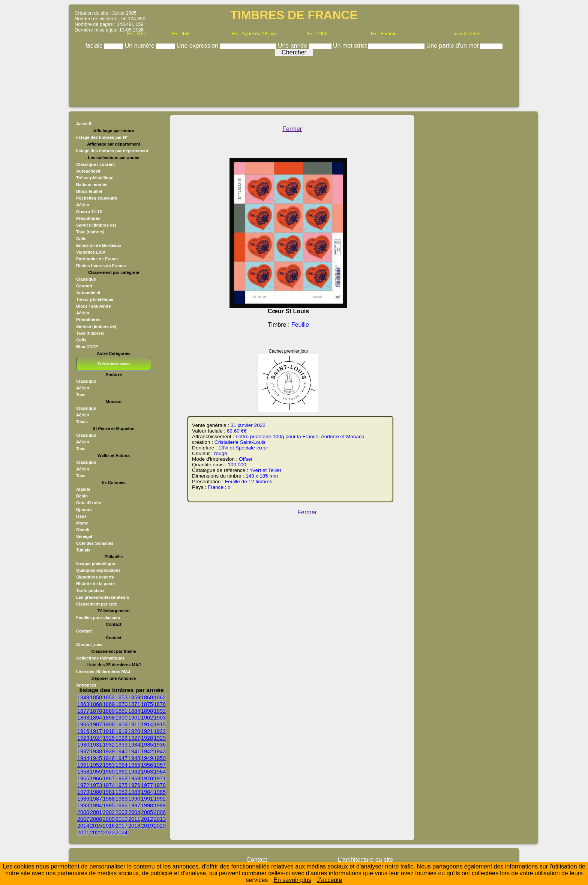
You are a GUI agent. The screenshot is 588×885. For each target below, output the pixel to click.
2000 (83, 812)
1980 (96, 792)
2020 (160, 826)
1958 (83, 772)
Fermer (292, 129)
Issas (81, 516)
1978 (160, 785)
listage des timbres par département (112, 151)
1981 (109, 792)
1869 (109, 704)
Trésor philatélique (95, 178)
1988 (109, 799)
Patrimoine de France (97, 259)
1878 (96, 711)
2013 (160, 819)
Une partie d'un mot (453, 46)
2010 (121, 819)
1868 (96, 704)
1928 (147, 738)
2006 (160, 812)
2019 (147, 826)
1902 (147, 718)
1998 (147, 805)
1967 (109, 778)
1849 (83, 697)
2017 (121, 826)
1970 (147, 778)
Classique (86, 279)
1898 (109, 718)
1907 (96, 724)
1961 (121, 772)
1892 (160, 711)
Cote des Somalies (95, 543)
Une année (293, 46)
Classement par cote (97, 604)
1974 (109, 785)
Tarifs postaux (90, 591)
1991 (147, 799)
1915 (160, 724)
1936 (160, 745)
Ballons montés (92, 185)
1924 (96, 738)
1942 (147, 751)
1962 (134, 772)
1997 (134, 805)
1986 (83, 799)
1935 (147, 745)
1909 (121, 724)
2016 (109, 826)
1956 (147, 765)
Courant (84, 286)
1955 (134, 765)
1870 (121, 704)
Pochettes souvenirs (97, 198)
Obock (83, 530)
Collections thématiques (100, 658)
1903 (160, 718)
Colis (81, 239)
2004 (134, 812)
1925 (109, 738)
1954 (121, 765)
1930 (83, 745)
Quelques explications (98, 570)
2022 (96, 832)
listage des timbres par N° (102, 137)
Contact (84, 631)
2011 (134, 819)
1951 (83, 765)
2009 (109, 819)
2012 (147, 819)
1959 (96, 772)
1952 (96, 765)
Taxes (82, 422)
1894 (96, 718)
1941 (134, 751)
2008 (96, 819)
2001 (96, 812)
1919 (121, 731)
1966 (96, 778)
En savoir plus (292, 880)
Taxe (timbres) (90, 232)
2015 (96, 826)
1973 (96, 785)
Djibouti (84, 509)
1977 (147, 785)
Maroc (82, 523)
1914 (147, 724)
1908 (109, 724)
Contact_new (89, 645)
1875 (147, 704)
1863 (83, 704)
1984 (147, 792)
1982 (121, 792)
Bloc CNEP (87, 347)
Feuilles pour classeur (98, 618)
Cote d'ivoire (89, 503)
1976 (134, 785)
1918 (109, 731)
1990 (134, 799)
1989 (121, 799)
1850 (96, 697)
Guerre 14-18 (89, 212)
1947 (121, 758)
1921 (147, 731)
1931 (96, 745)
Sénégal (84, 536)
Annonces (86, 685)
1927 (134, 738)
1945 (96, 758)
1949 (147, 758)
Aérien (83, 205)
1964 (160, 772)
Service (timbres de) (96, 225)
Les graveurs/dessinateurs (103, 597)
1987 (96, 799)
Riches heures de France (101, 266)
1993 (83, 805)
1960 (109, 772)
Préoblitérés (88, 218)
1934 (134, 745)
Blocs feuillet (89, 191)
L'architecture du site (365, 860)
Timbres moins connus (114, 364)
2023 (109, 832)
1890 (147, 711)
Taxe (81, 395)
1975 (121, 785)
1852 (109, 697)
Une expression (198, 46)
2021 (83, 832)
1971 (160, 778)
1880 (109, 711)
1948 (134, 758)
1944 (83, 758)
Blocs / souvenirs (94, 306)
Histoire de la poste (95, 584)
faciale (95, 46)
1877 (83, 711)
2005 (147, 812)
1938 (96, 751)
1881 (121, 711)
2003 (121, 812)
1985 (160, 792)
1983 (134, 792)
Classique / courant (95, 164)
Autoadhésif (88, 171)
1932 (109, 745)
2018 (134, 826)
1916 (83, 731)
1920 (134, 731)
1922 (160, 731)
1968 (121, 778)
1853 (121, 697)
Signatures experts (95, 577)
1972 (83, 785)
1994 (96, 805)
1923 (83, 738)
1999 (160, 805)
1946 (109, 758)
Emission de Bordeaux (99, 245)
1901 (134, 718)
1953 (109, 765)
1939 (109, 751)
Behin (82, 496)
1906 (83, 724)
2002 (109, 812)
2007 (83, 819)
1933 (121, 745)
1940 (121, 751)
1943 (160, 751)
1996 (121, 805)
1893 (83, 718)
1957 (160, 765)
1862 (160, 697)
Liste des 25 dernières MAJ (103, 672)
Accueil (84, 124)
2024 (121, 832)
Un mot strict (351, 46)
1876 (160, 704)
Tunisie (83, 550)
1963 (147, 772)
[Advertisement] (294, 80)
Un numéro (141, 46)
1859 (134, 697)
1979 (83, 792)
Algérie (83, 489)
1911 (134, 724)
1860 (147, 697)
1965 (83, 778)
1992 (160, 799)
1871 (134, 704)
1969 (134, 778)
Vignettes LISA (91, 252)
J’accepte (330, 880)
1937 (83, 751)
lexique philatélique (96, 563)
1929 (160, 738)
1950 (160, 758)
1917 (96, 731)
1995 (109, 805)
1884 (134, 711)
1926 (121, 738)
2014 (83, 826)
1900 (121, 718)
